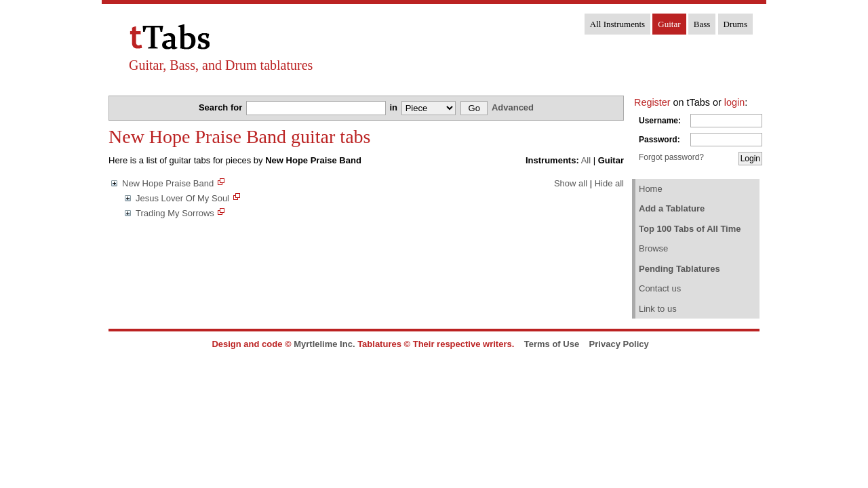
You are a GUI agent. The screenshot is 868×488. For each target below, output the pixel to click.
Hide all (609, 183)
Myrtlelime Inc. (324, 344)
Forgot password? (671, 157)
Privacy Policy (619, 344)
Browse (653, 248)
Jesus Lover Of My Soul (182, 198)
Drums (735, 24)
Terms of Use (552, 344)
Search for (222, 107)
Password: (659, 140)
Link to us (658, 309)
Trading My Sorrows (175, 213)
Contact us (660, 288)
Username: (660, 121)
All (586, 160)
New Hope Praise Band (168, 183)
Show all (571, 183)
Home (651, 189)
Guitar (669, 24)
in (394, 107)
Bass (702, 24)
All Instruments (617, 24)
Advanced (513, 107)
